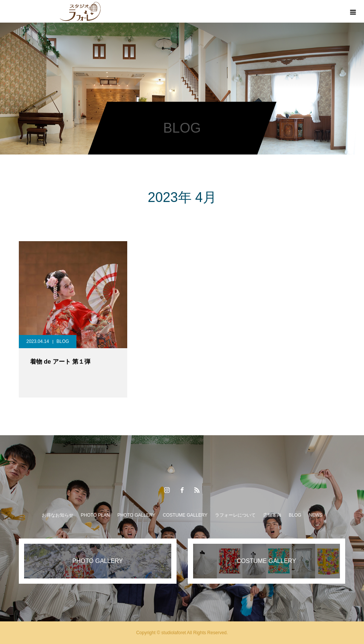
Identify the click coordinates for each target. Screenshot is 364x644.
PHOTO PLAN (95, 515)
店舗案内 (272, 515)
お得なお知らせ (58, 515)
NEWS (315, 515)
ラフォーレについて (235, 515)
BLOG (63, 341)
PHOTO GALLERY (136, 515)
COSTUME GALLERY (185, 515)
